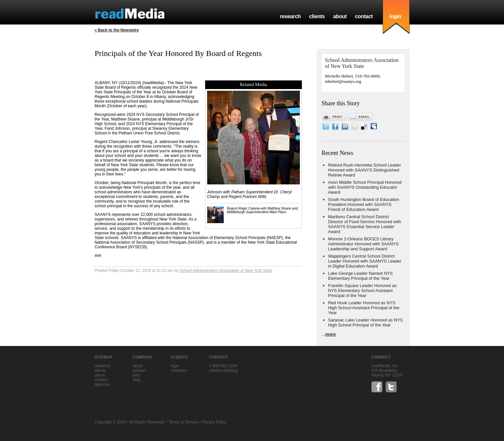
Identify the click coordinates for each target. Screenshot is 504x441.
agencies (103, 384)
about (340, 16)
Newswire (179, 370)
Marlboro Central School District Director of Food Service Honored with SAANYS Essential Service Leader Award (364, 224)
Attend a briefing (223, 370)
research (290, 16)
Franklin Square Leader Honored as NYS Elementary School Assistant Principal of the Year (362, 291)
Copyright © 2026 (110, 422)
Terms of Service (183, 422)
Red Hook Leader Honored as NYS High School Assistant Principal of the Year (364, 308)
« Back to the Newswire (117, 30)
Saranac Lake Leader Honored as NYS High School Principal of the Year (365, 322)
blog (137, 380)
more (330, 334)
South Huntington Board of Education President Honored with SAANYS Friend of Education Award (364, 204)
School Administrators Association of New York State (226, 270)
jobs (137, 375)
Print (334, 117)
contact (364, 16)
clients (317, 16)
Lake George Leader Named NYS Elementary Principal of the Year (360, 276)
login (395, 16)
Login (175, 366)
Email (360, 117)
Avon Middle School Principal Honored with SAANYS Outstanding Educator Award (365, 187)
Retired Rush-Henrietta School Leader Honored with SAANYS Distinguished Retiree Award (364, 170)
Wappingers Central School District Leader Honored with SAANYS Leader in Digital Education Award (365, 261)
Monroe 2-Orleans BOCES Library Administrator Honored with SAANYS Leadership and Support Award (363, 244)
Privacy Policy (214, 422)
